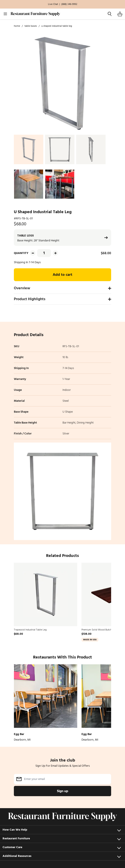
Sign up (63, 791)
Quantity (21, 253)
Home (17, 26)
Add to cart (62, 275)
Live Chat (53, 4)
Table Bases (31, 26)
